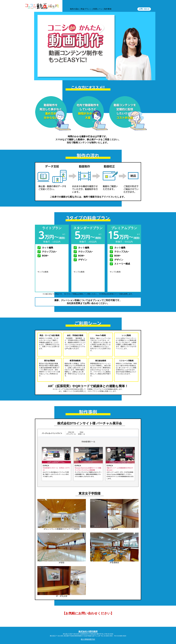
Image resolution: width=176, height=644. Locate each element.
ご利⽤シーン (97, 9)
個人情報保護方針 (88, 639)
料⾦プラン (85, 9)
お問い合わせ (144, 9)
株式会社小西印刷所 (88, 632)
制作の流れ (75, 9)
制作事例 (108, 9)
